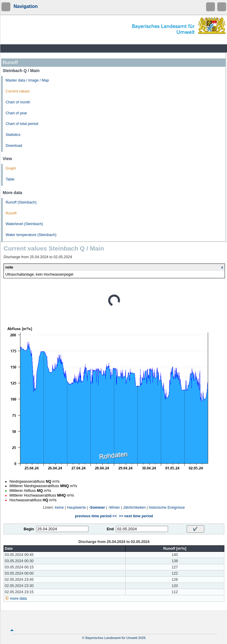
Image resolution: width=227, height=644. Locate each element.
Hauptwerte (76, 508)
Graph (11, 168)
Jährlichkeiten (134, 508)
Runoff (11, 213)
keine (60, 508)
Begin (29, 529)
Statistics (13, 135)
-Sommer (97, 508)
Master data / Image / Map (27, 80)
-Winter (114, 508)
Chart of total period (22, 124)
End (110, 529)
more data (18, 599)
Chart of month (18, 102)
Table (10, 179)
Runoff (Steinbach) (21, 202)
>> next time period (136, 516)
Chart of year (16, 113)
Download (14, 146)
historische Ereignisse (167, 508)
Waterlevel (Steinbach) (24, 224)
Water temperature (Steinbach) (31, 235)
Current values (18, 91)
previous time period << (96, 516)
